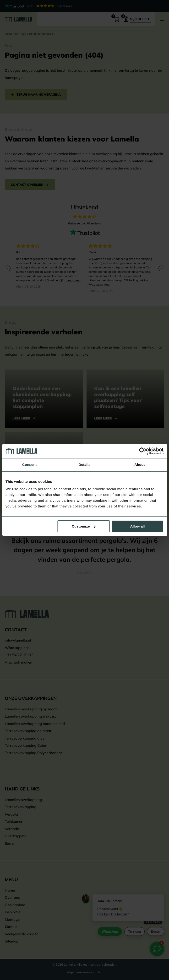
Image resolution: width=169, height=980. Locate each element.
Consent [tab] (30, 465)
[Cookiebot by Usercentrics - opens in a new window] (143, 451)
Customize (84, 526)
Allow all (138, 526)
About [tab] (140, 465)
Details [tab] (85, 465)
